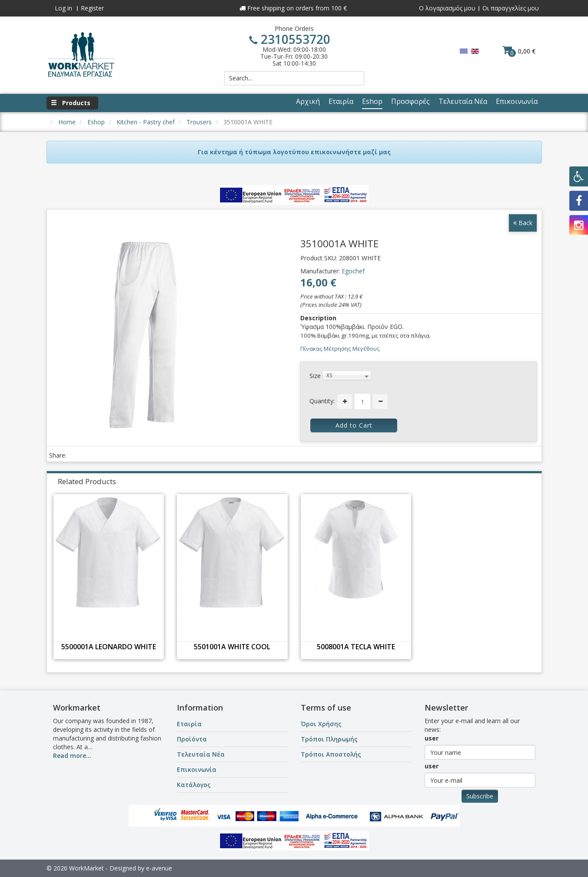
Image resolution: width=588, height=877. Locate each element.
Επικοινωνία (197, 769)
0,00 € (519, 51)
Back (523, 223)
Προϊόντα (192, 739)
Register (92, 8)
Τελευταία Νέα (201, 754)
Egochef (353, 271)
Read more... (72, 756)
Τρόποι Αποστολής (331, 754)
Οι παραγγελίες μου (511, 8)
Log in (63, 8)
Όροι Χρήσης (321, 724)
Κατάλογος (194, 785)
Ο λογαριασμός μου (447, 8)
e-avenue (159, 868)
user (432, 738)
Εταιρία (189, 724)
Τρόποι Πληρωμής (329, 739)
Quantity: (322, 401)
